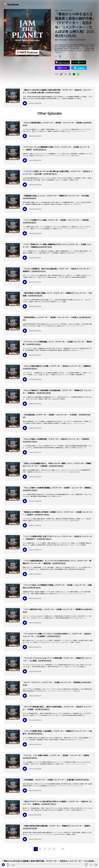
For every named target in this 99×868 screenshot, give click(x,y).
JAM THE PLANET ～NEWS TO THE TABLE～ (70, 40)
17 (63, 849)
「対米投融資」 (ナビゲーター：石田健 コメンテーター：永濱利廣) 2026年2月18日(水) (56, 780)
